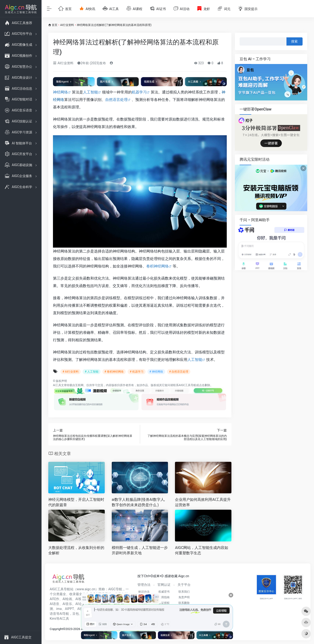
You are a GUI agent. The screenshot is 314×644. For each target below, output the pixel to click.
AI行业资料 (67, 25)
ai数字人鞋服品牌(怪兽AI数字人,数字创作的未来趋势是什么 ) (138, 502)
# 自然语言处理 (179, 372)
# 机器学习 (136, 372)
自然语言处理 (116, 100)
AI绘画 (67, 599)
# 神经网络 (156, 372)
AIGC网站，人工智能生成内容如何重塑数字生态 (202, 550)
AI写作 (54, 599)
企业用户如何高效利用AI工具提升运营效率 (203, 502)
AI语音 (54, 604)
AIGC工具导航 (187, 385)
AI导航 (64, 614)
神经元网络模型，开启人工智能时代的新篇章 (76, 502)
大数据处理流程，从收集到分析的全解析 (76, 550)
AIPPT (69, 609)
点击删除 (205, 385)
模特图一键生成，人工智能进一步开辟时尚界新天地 (140, 550)
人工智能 (91, 92)
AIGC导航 (115, 589)
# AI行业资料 (71, 372)
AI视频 (80, 599)
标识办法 (144, 592)
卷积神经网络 (157, 266)
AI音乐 (67, 604)
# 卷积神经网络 (114, 372)
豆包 (76, 614)
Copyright (56, 629)
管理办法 (144, 585)
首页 (55, 25)
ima (59, 609)
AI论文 (80, 604)
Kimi (53, 619)
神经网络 (60, 92)
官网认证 (164, 585)
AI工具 (57, 385)
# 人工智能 (91, 372)
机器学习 (139, 92)
